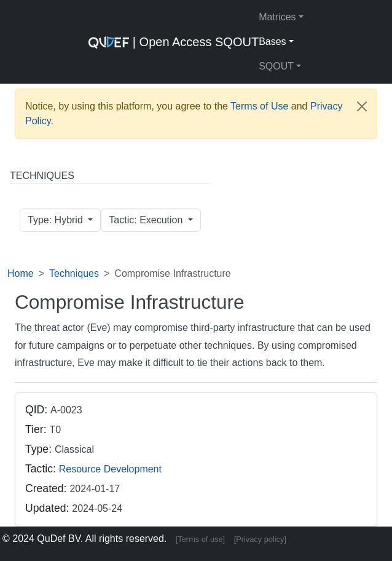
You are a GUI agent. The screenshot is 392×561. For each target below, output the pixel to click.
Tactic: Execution (147, 220)
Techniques (74, 273)
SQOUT (276, 66)
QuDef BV (59, 539)
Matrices (277, 17)
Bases (272, 42)
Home (21, 273)
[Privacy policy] (260, 539)
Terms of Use (259, 106)
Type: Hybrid (57, 220)
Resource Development (110, 469)
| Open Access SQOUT (174, 42)
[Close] (362, 106)
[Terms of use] (200, 539)
